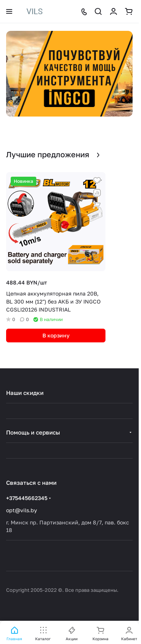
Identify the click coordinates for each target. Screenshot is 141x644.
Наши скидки (25, 393)
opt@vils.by (22, 510)
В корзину (56, 335)
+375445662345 (27, 498)
